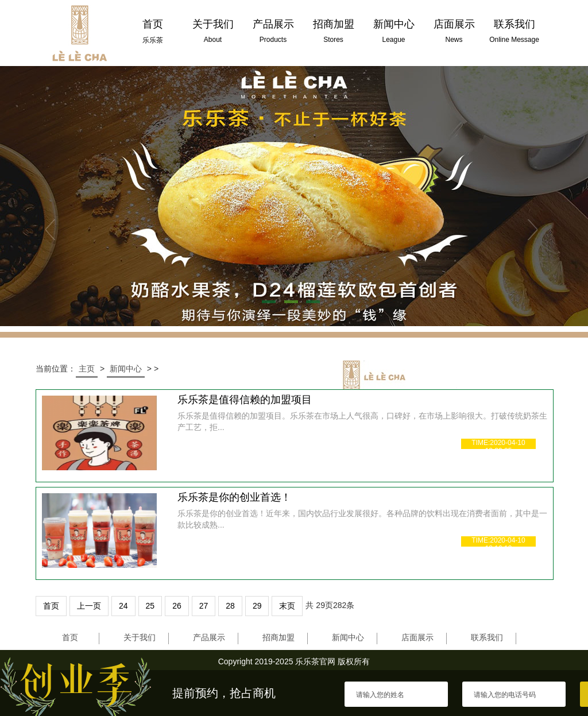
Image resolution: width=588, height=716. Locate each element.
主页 (87, 369)
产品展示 (209, 637)
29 (257, 606)
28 (230, 606)
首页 (51, 606)
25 (150, 606)
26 (177, 606)
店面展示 (417, 637)
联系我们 (487, 637)
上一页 (89, 606)
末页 (287, 606)
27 (204, 606)
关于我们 (140, 637)
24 (123, 606)
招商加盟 (278, 637)
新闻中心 (126, 369)
